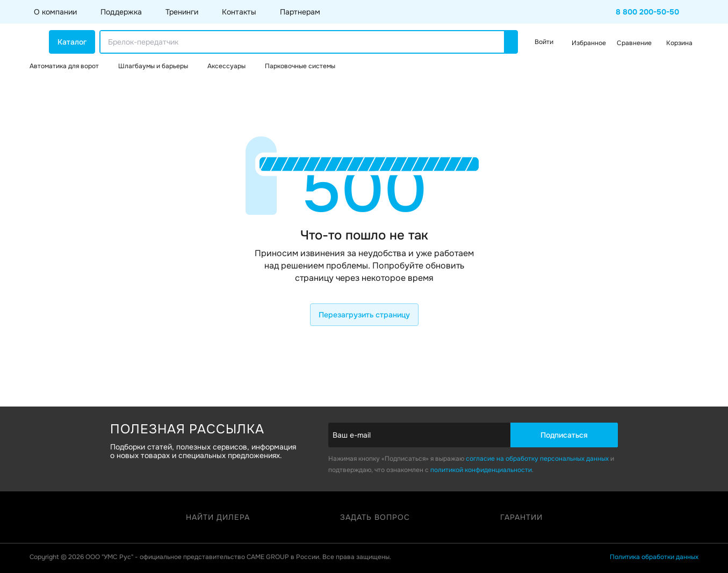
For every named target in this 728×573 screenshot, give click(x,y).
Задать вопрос (375, 517)
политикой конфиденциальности (481, 470)
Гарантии (521, 517)
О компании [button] (55, 12)
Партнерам (300, 12)
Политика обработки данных (654, 557)
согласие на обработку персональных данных (537, 459)
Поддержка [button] (121, 12)
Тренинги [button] (182, 12)
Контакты (239, 12)
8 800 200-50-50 (647, 12)
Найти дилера (218, 517)
